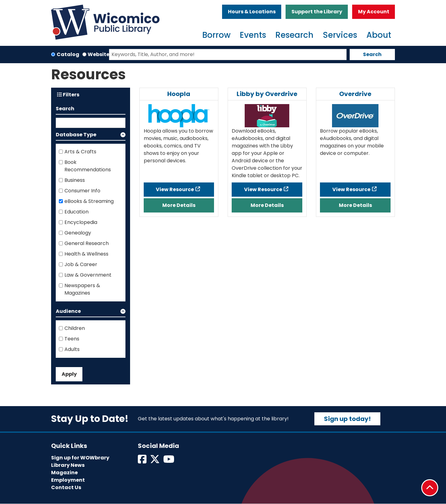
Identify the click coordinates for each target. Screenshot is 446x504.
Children (75, 328)
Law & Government (88, 275)
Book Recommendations (88, 166)
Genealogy (78, 233)
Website (98, 54)
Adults (72, 349)
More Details (179, 205)
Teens (72, 339)
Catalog (68, 54)
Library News (68, 465)
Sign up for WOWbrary (80, 458)
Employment (68, 480)
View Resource (175, 189)
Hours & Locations (252, 12)
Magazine (64, 473)
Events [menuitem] (253, 35)
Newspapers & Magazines (82, 289)
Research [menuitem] (294, 35)
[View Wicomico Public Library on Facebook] (143, 461)
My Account (374, 12)
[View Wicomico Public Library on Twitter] (155, 461)
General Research (87, 243)
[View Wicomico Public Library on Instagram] (169, 461)
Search (372, 54)
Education (77, 212)
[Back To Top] (430, 488)
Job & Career (81, 264)
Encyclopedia (81, 222)
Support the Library (317, 12)
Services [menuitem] (340, 35)
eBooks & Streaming (89, 201)
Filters (68, 95)
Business (75, 180)
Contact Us (66, 487)
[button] (91, 136)
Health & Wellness (86, 254)
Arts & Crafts (80, 152)
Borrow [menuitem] (216, 35)
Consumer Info (82, 191)
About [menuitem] (379, 35)
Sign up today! (347, 419)
